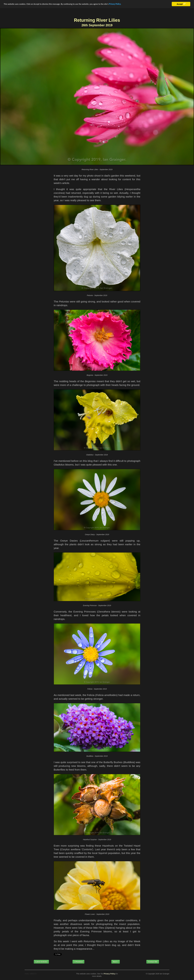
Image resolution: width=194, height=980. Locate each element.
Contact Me (153, 962)
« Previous (79, 962)
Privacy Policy (110, 974)
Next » (116, 962)
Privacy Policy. (115, 4)
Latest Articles (41, 962)
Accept (180, 4)
